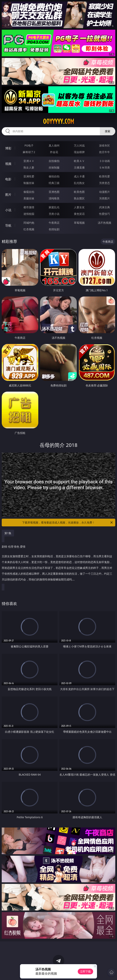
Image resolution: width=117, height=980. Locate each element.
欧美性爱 (104, 176)
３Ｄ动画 (104, 161)
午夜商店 (54, 223)
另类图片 (104, 198)
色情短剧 (54, 229)
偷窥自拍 (29, 192)
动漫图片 (104, 192)
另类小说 (54, 214)
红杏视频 (29, 229)
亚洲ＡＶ (29, 161)
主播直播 (79, 167)
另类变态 (104, 183)
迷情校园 (29, 214)
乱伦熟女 (79, 183)
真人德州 (54, 145)
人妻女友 (79, 207)
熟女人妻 (29, 167)
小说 (8, 210)
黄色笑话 (79, 214)
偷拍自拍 (54, 176)
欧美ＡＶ (79, 161)
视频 (8, 164)
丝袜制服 (54, 167)
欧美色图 (79, 192)
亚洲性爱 (29, 176)
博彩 (8, 148)
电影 (8, 179)
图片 (8, 195)
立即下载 (85, 971)
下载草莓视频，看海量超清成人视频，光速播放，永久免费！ (68, 523)
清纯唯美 (54, 198)
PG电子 (29, 145)
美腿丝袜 (29, 198)
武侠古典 (104, 207)
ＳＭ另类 (104, 167)
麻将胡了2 (29, 152)
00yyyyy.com (58, 121)
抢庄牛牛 (104, 152)
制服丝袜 (29, 183)
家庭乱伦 (54, 207)
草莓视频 (79, 223)
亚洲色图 (54, 192)
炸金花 (54, 152)
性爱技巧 (104, 214)
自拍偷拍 (54, 161)
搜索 (108, 131)
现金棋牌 (79, 152)
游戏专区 (104, 145)
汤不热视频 (104, 223)
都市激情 (29, 207)
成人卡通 (79, 176)
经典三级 (54, 183)
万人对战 (79, 145)
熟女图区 (79, 198)
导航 (8, 225)
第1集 (8, 533)
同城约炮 (29, 223)
